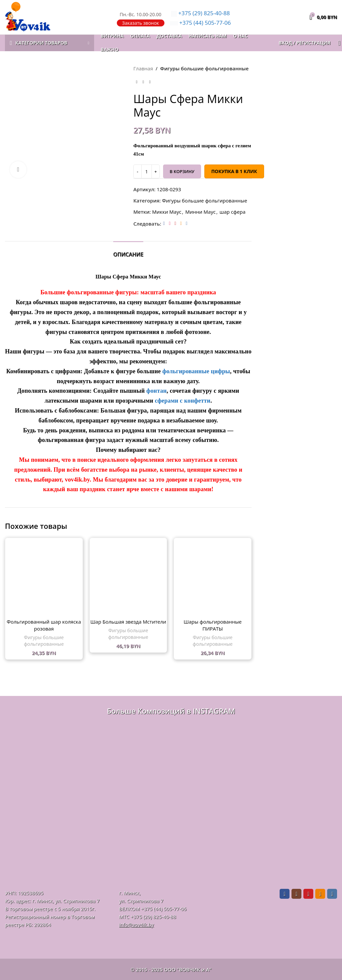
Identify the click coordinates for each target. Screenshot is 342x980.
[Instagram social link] (170, 223)
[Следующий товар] (150, 82)
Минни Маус (200, 212)
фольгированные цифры (196, 371)
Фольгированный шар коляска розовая (44, 625)
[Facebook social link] (164, 223)
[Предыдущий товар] (137, 82)
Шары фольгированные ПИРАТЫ (213, 625)
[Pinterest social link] (175, 223)
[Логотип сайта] (28, 17)
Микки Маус (166, 212)
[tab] (128, 251)
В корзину (182, 171)
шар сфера (232, 212)
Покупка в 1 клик (234, 171)
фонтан (156, 391)
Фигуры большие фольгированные (204, 68)
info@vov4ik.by (136, 925)
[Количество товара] (147, 171)
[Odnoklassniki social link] (181, 223)
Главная (143, 68)
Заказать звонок (141, 23)
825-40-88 (201, 13)
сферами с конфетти (182, 401)
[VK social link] (186, 223)
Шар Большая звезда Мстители (128, 622)
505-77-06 (201, 23)
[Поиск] (337, 43)
